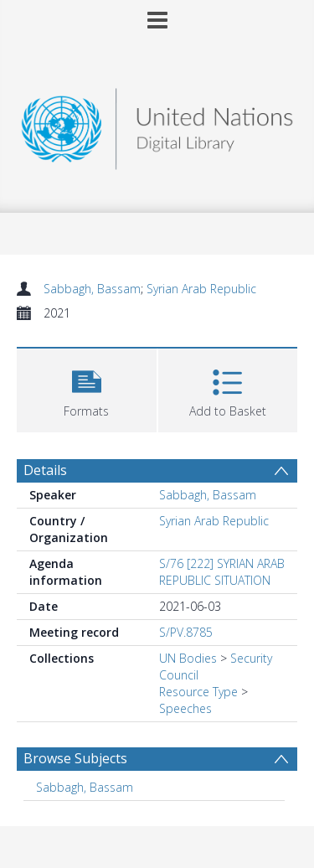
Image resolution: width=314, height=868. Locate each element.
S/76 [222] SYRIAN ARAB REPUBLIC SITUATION (222, 572)
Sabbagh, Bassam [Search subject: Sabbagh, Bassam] (85, 787)
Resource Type (198, 692)
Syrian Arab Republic (201, 289)
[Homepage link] (157, 124)
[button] (87, 388)
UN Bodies (188, 658)
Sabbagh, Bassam (92, 289)
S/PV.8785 (186, 632)
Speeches (185, 708)
